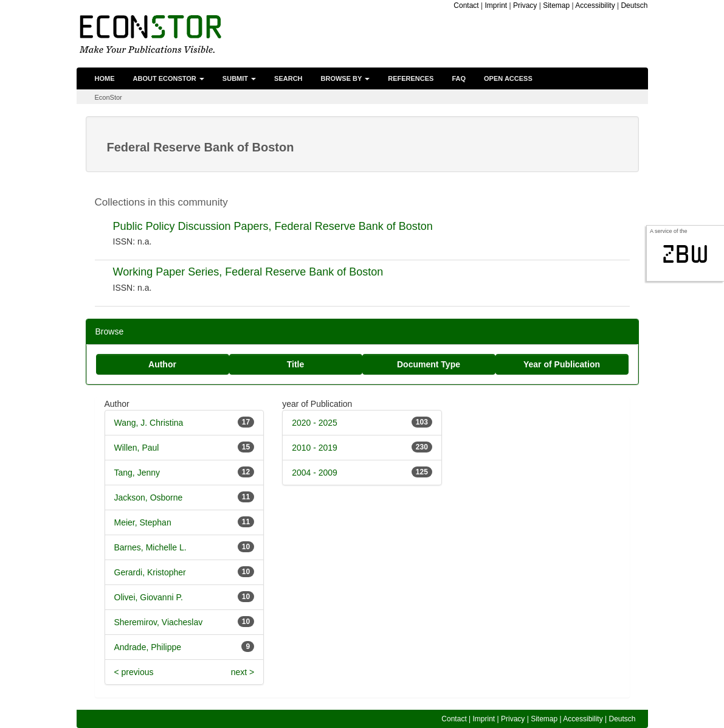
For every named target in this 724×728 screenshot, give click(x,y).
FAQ (459, 78)
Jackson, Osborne (149, 497)
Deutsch (634, 5)
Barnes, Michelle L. (150, 547)
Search (288, 78)
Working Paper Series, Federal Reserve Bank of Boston (248, 272)
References (411, 78)
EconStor (109, 97)
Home (105, 78)
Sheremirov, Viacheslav (159, 622)
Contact (466, 5)
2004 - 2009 (315, 473)
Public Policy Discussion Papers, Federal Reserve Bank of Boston (273, 226)
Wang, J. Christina (149, 423)
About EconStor (169, 78)
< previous (134, 672)
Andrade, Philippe (148, 647)
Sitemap (556, 5)
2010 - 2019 (315, 448)
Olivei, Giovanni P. (149, 597)
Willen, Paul (137, 448)
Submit (239, 78)
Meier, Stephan (143, 522)
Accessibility (595, 5)
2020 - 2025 (315, 423)
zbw (685, 254)
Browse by (346, 78)
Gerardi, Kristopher (150, 572)
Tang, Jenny (137, 473)
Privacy (525, 5)
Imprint (496, 5)
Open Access (508, 78)
